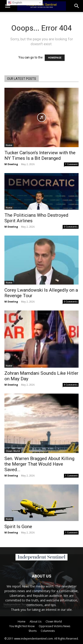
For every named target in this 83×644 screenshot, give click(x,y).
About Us (36, 622)
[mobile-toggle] (8, 6)
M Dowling (11, 164)
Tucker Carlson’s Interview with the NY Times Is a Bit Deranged (40, 155)
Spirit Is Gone (18, 527)
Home (9, 145)
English (15, 3)
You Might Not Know (22, 626)
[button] (77, 6)
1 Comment (71, 164)
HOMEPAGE (55, 58)
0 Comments (71, 227)
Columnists (48, 631)
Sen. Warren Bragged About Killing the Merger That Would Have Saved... (39, 464)
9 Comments (71, 385)
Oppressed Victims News (54, 626)
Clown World (13, 451)
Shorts (33, 631)
